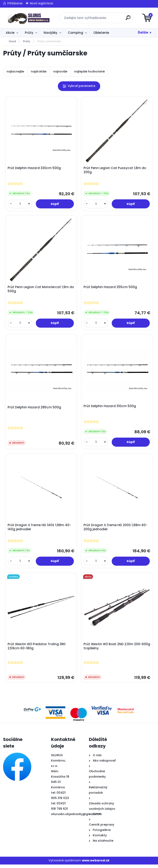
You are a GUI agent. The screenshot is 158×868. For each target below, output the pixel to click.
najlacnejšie (15, 71)
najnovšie (60, 71)
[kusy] (20, 204)
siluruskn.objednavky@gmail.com (76, 818)
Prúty (29, 33)
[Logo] (28, 18)
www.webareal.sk (96, 864)
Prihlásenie (15, 3)
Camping (76, 33)
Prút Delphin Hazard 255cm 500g (111, 288)
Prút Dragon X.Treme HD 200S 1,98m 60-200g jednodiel (116, 530)
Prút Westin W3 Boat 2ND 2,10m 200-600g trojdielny (113, 650)
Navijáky (51, 33)
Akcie (10, 33)
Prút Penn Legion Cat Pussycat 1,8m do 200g (115, 171)
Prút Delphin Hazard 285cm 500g (35, 409)
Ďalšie (143, 32)
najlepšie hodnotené (89, 71)
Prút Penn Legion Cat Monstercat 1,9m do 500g (39, 290)
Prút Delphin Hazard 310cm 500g (110, 408)
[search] (128, 19)
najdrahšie (39, 71)
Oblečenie (101, 33)
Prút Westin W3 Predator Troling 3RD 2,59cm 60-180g (37, 650)
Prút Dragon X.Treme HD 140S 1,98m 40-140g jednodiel (40, 530)
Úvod (12, 41)
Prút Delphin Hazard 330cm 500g (35, 168)
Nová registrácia (41, 3)
